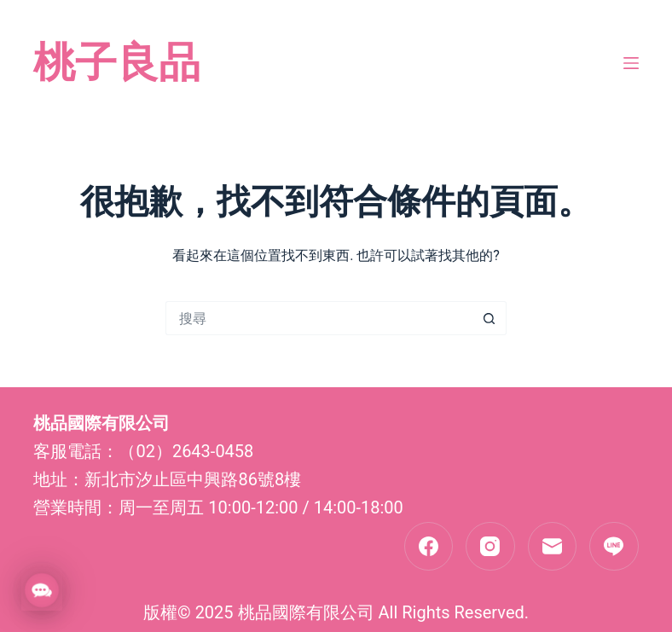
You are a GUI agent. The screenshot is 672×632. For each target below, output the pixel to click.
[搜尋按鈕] (490, 318)
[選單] (631, 63)
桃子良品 (117, 63)
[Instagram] (490, 547)
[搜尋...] (319, 318)
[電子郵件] (553, 547)
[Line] (614, 547)
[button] (42, 590)
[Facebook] (429, 547)
